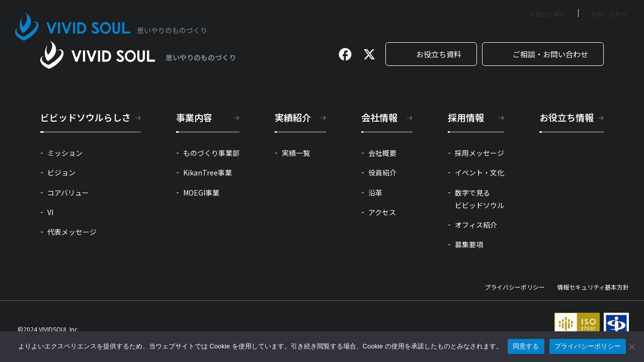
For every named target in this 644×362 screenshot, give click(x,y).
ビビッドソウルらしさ (474, 34)
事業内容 (300, 34)
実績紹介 (351, 34)
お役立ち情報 (605, 34)
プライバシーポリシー (515, 287)
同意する (526, 346)
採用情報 (547, 34)
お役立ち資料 (547, 14)
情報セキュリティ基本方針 (593, 287)
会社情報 (401, 34)
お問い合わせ (609, 14)
